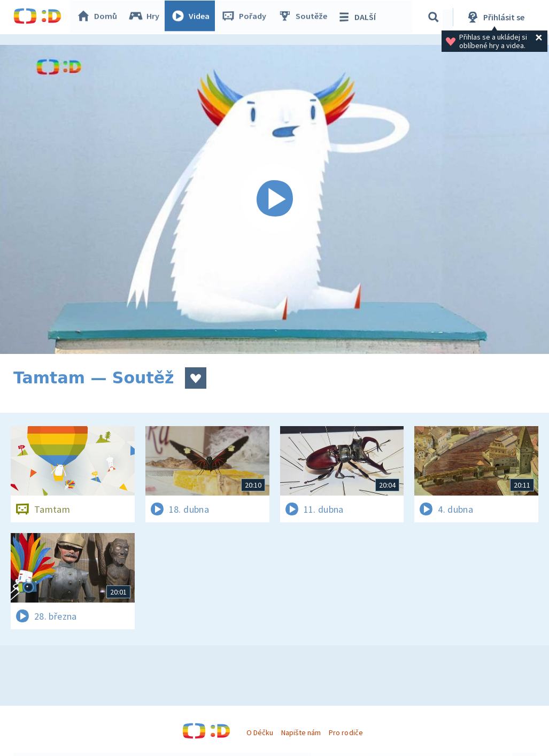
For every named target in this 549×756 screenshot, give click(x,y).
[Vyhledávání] (435, 17)
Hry (147, 17)
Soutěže (305, 17)
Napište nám (301, 732)
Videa (193, 17)
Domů (99, 17)
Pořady (246, 17)
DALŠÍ (359, 17)
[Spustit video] (274, 199)
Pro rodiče (346, 732)
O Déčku (260, 732)
